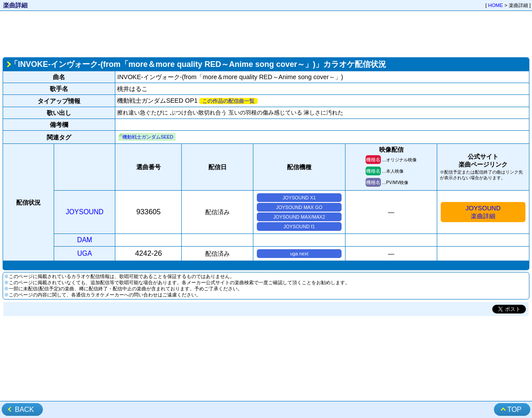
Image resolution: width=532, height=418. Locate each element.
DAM (85, 240)
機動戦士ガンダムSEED (148, 137)
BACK (24, 409)
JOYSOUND (85, 212)
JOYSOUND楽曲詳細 (483, 212)
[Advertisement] (266, 33)
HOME (496, 5)
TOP (514, 409)
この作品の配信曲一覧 (228, 101)
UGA (85, 253)
